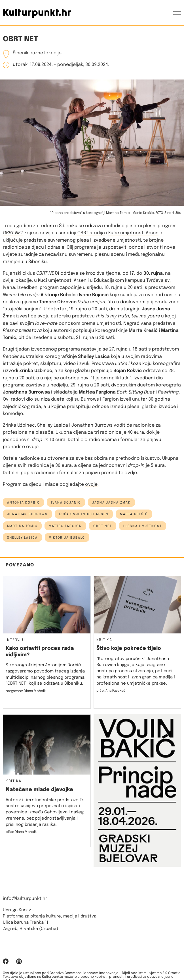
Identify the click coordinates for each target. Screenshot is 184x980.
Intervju (15, 640)
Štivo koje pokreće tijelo (129, 648)
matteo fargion (65, 526)
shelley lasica (22, 538)
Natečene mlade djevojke (39, 790)
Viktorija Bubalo (67, 538)
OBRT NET (13, 233)
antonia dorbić (23, 503)
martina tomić (22, 526)
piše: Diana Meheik (21, 832)
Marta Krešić (134, 514)
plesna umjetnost (143, 526)
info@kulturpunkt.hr (25, 899)
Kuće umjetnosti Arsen (133, 233)
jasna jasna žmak (111, 503)
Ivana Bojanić (66, 503)
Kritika (104, 640)
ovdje (32, 447)
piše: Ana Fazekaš (111, 691)
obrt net (103, 526)
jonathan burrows (27, 514)
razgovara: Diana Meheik (26, 691)
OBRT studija (91, 233)
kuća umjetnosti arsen (84, 514)
